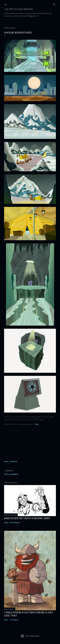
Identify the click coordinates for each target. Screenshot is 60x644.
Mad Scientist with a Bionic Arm (27, 518)
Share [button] (6, 461)
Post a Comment (11, 474)
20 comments (15, 522)
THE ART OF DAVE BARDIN (18, 9)
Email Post (14, 461)
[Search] (54, 4)
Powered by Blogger (30, 636)
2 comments (14, 620)
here (37, 424)
